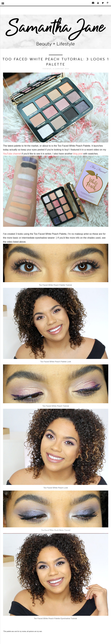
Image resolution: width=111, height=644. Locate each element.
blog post (78, 154)
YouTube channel (12, 154)
